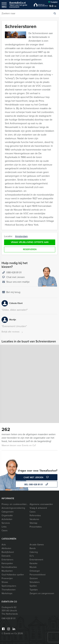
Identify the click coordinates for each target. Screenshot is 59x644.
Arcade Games (37, 545)
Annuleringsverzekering (13, 508)
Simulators (35, 582)
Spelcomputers (9, 586)
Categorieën (8, 512)
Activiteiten (7, 519)
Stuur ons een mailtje (16, 282)
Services (6, 523)
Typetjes (34, 590)
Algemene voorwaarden (41, 504)
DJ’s (32, 556)
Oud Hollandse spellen (13, 575)
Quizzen (34, 578)
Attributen (6, 548)
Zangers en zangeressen (42, 593)
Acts (4, 545)
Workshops (7, 593)
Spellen (33, 586)
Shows (5, 582)
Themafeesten (9, 590)
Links (4, 527)
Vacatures (34, 519)
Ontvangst (35, 571)
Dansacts (6, 556)
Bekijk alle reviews (13, 332)
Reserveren (30, 249)
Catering (34, 552)
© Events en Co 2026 (12, 633)
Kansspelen (7, 563)
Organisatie (7, 515)
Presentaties (36, 527)
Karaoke (34, 563)
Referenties (35, 515)
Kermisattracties (9, 567)
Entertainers (7, 560)
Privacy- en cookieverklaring (15, 504)
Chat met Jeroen (13, 277)
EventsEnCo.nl (20, 5)
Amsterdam (21, 236)
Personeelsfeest (38, 575)
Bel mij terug (11, 292)
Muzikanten (7, 571)
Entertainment (36, 560)
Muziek (33, 567)
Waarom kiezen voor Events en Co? (19, 445)
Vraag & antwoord (38, 508)
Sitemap (33, 523)
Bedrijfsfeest (8, 552)
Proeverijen (7, 578)
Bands (33, 548)
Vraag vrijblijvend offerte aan (30, 242)
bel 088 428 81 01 (37, 485)
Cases (33, 512)
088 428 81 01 (14, 272)
